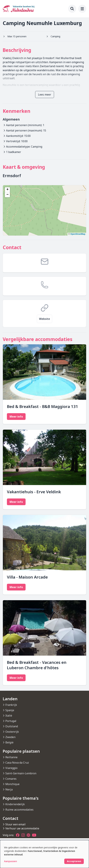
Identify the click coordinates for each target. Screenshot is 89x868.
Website (44, 319)
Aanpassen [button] (11, 861)
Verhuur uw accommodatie (22, 828)
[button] (7, 190)
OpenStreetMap (78, 234)
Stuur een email (15, 824)
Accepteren (74, 861)
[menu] (82, 9)
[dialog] (44, 854)
